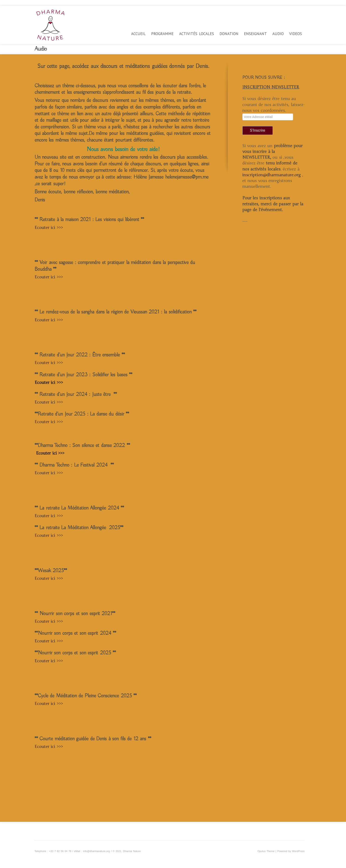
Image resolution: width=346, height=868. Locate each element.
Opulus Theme (266, 851)
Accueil (138, 34)
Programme (162, 34)
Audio (278, 34)
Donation (229, 34)
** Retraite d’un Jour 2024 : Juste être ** (76, 395)
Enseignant (255, 34)
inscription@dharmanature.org (272, 175)
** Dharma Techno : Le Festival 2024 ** (74, 465)
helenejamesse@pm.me (187, 177)
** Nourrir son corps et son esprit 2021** (75, 614)
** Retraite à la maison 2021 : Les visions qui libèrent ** (89, 220)
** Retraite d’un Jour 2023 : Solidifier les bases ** (84, 375)
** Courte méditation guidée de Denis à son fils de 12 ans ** (93, 739)
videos (296, 34)
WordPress (298, 851)
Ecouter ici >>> (49, 228)
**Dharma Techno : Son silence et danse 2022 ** (82, 446)
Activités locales (197, 34)
